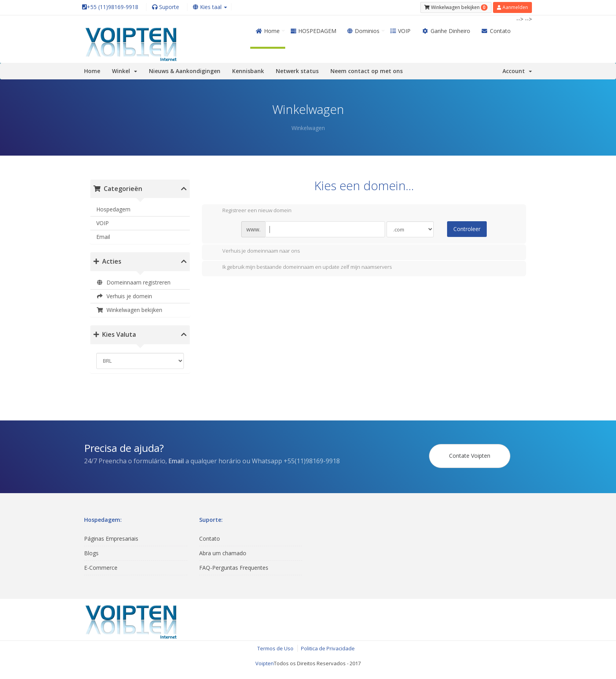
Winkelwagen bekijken (129, 310)
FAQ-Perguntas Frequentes (234, 568)
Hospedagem (113, 209)
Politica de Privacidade (328, 648)
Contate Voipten (470, 456)
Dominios (363, 31)
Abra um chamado (223, 553)
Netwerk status (297, 71)
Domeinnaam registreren (133, 282)
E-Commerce (101, 568)
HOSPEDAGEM (313, 31)
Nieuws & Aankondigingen (185, 71)
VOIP (401, 31)
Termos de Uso (275, 648)
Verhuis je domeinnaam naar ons (255, 251)
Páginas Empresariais (111, 539)
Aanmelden (512, 7)
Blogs (91, 553)
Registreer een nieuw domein (251, 211)
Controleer (467, 229)
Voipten (265, 663)
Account (517, 71)
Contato (496, 31)
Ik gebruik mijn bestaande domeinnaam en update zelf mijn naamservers (301, 268)
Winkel (125, 71)
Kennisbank (248, 71)
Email (103, 237)
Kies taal (210, 7)
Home (268, 31)
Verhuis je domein (124, 296)
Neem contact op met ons (367, 71)
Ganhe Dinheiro (446, 31)
